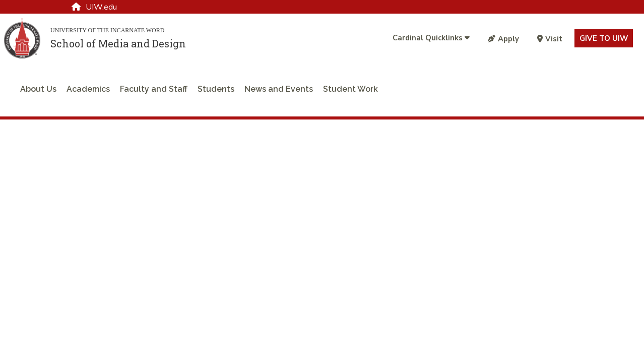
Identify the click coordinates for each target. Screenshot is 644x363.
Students (216, 89)
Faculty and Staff (154, 89)
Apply (503, 39)
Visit (550, 39)
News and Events (279, 89)
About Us (38, 89)
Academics (88, 89)
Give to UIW (604, 38)
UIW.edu (94, 7)
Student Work (350, 89)
